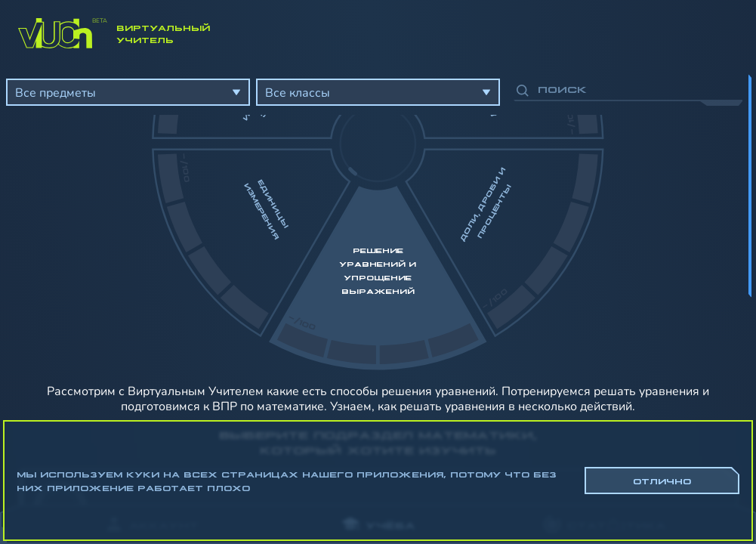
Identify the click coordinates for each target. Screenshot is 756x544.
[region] (378, 280)
